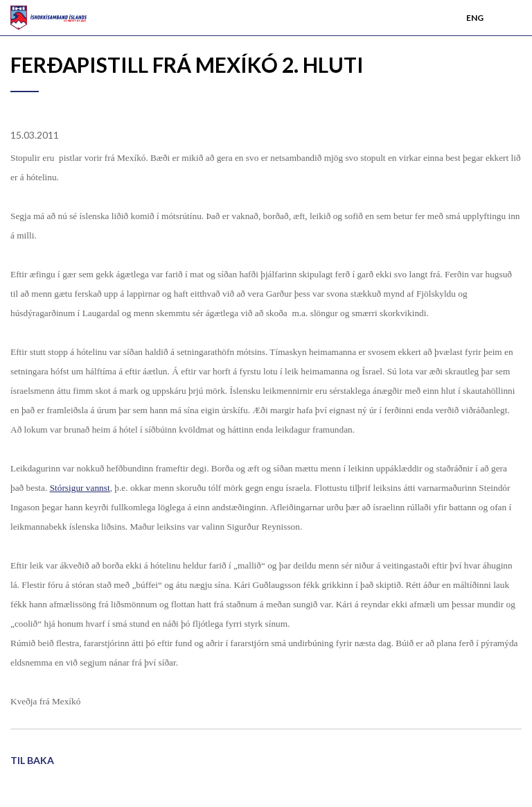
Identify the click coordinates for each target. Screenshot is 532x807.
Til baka (32, 760)
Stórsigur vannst (80, 488)
